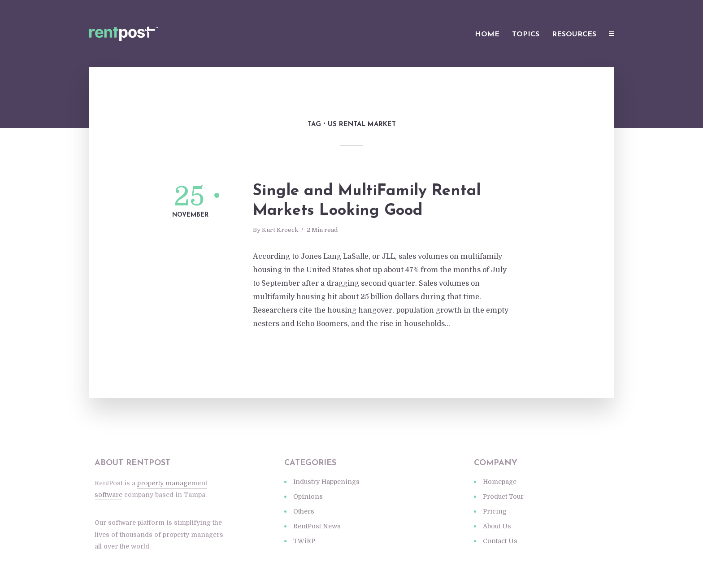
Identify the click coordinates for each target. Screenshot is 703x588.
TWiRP (304, 541)
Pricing (495, 511)
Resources (574, 35)
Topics (526, 35)
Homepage (500, 482)
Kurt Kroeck (280, 230)
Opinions (308, 497)
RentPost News (317, 526)
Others (304, 511)
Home (487, 35)
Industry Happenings (326, 482)
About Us (497, 526)
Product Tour (503, 497)
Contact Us (500, 541)
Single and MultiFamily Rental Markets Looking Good (367, 201)
